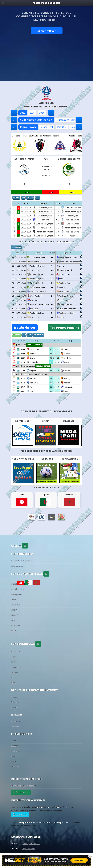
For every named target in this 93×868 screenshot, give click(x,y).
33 (18, 349)
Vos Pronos (38, 335)
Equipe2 (30, 198)
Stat (37, 198)
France (14, 762)
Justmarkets (16, 667)
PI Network (15, 697)
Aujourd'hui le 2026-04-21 (22, 561)
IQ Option (15, 672)
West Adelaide (76, 136)
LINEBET (14, 610)
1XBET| (17, 584)
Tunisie (14, 741)
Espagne (15, 746)
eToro (13, 683)
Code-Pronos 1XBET (23, 459)
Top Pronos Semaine (65, 327)
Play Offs (62, 127)
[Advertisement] (46, 60)
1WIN (13, 620)
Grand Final (47, 127)
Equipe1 (16, 198)
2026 (32, 113)
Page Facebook (28, 849)
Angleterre (15, 751)
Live (29, 335)
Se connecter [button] (47, 31)
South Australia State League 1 (36, 120)
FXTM (13, 678)
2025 (23, 113)
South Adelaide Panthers (40, 136)
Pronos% (17, 335)
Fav (24, 335)
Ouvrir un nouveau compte (24, 786)
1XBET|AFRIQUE (23, 421)
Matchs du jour (25, 327)
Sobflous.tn (16, 721)
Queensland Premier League (71, 120)
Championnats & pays (46, 487)
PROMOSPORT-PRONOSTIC (46, 3)
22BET (14, 631)
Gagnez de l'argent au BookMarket (46, 411)
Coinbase (15, 727)
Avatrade (15, 657)
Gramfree (15, 702)
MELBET (46, 421)
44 (18, 379)
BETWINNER (16, 626)
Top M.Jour (47, 459)
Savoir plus (21, 815)
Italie (13, 756)
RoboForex (15, 652)
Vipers (56, 136)
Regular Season (28, 127)
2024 (42, 113)
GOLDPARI (15, 605)
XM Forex (15, 662)
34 (18, 371)
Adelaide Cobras (19, 136)
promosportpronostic (31, 844)
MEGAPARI (69, 421)
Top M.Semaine (70, 459)
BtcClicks (15, 707)
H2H (23, 198)
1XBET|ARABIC (17, 595)
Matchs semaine (18, 566)
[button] (25, 546)
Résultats (16, 247)
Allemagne (15, 767)
